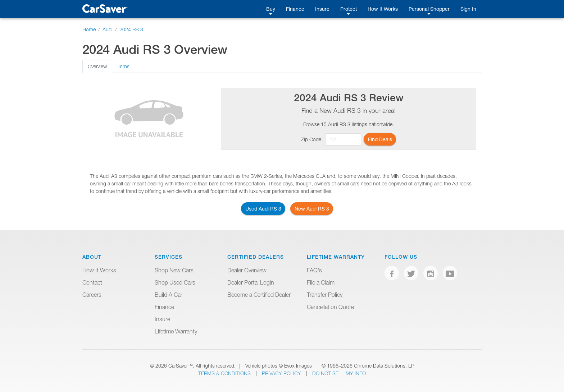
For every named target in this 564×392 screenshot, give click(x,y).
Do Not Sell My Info (339, 373)
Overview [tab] (97, 66)
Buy (271, 9)
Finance (295, 9)
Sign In (468, 9)
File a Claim (321, 282)
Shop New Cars (174, 270)
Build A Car (169, 295)
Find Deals (380, 139)
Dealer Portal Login (251, 282)
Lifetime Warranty (176, 331)
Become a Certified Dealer (259, 295)
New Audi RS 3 (312, 209)
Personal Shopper (429, 9)
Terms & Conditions (225, 373)
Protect (349, 9)
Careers (92, 295)
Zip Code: (312, 139)
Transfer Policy (325, 295)
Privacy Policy (282, 373)
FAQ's (314, 270)
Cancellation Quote (330, 307)
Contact (92, 282)
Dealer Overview (247, 270)
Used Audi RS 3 (263, 209)
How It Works (383, 9)
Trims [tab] (124, 66)
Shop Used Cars (175, 282)
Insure (322, 9)
